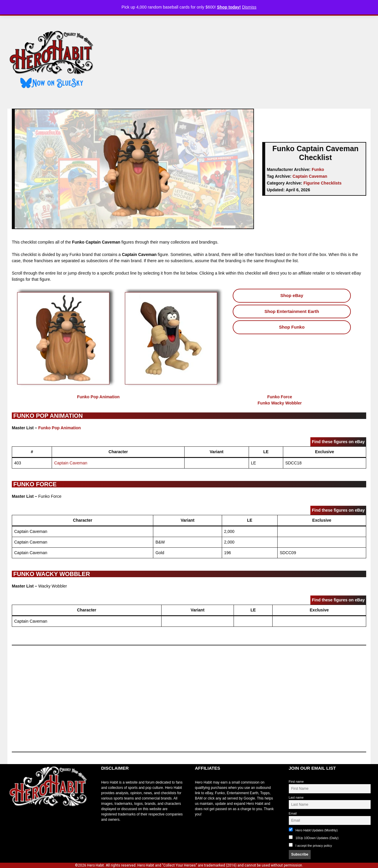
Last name (296, 797)
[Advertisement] (237, 60)
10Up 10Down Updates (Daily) (314, 837)
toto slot (14, 821)
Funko (318, 169)
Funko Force (280, 397)
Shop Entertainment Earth (292, 311)
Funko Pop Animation (98, 397)
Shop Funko (292, 327)
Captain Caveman (310, 176)
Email (293, 813)
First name (296, 781)
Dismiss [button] (249, 7)
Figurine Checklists (322, 183)
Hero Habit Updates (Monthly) (313, 830)
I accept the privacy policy (314, 846)
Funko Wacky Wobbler (280, 403)
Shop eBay (292, 295)
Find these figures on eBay (338, 442)
